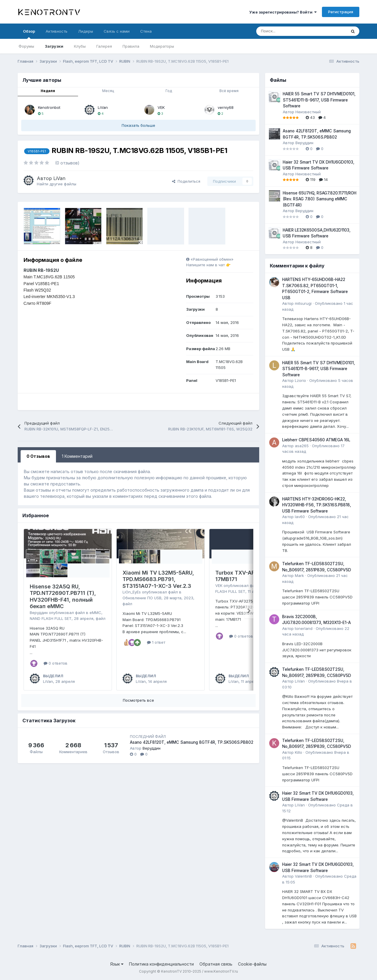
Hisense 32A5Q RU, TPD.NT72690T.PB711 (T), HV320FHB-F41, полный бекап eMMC (63, 597)
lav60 (300, 517)
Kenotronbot (49, 107)
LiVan (103, 107)
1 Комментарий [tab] (77, 456)
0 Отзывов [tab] (38, 456)
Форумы (26, 46)
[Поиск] (287, 31)
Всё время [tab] (229, 91)
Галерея (104, 46)
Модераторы (162, 46)
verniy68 (226, 107)
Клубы (80, 46)
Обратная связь (216, 964)
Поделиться (186, 181)
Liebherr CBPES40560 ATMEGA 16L (316, 440)
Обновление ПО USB (142, 598)
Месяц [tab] (108, 91)
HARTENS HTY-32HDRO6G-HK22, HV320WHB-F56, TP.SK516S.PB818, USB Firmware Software (317, 505)
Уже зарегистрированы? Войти (283, 12)
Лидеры (86, 31)
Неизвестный (308, 112)
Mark (299, 575)
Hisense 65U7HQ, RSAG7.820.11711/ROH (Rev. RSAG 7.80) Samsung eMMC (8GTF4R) (320, 199)
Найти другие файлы (57, 184)
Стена (146, 31)
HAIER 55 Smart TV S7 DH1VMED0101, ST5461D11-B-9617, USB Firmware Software (319, 100)
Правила (131, 46)
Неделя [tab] (48, 91)
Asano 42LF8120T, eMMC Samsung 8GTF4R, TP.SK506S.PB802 (192, 742)
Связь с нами (117, 31)
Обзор (29, 34)
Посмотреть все (138, 700)
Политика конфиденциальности (161, 964)
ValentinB (303, 876)
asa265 (302, 446)
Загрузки (54, 46)
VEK (161, 107)
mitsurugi (303, 303)
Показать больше (138, 125)
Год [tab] (169, 91)
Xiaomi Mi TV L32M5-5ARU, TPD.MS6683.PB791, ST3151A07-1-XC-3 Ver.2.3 (158, 579)
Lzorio (300, 380)
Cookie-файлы (252, 964)
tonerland (304, 628)
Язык (117, 964)
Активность (57, 31)
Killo (299, 752)
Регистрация (341, 12)
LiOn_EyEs (132, 592)
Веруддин (39, 613)
